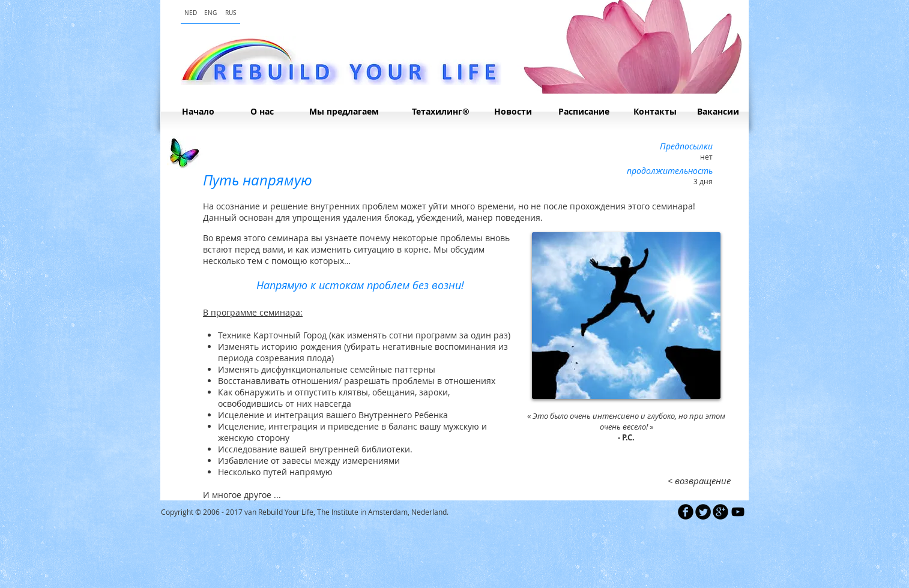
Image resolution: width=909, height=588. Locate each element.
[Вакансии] (718, 112)
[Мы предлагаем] (344, 112)
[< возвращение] (699, 481)
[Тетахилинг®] (440, 112)
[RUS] (230, 13)
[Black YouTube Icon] (738, 512)
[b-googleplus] (720, 512)
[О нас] (262, 112)
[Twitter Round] (703, 512)
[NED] (191, 13)
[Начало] (198, 112)
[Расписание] (584, 112)
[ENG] (210, 13)
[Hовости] (513, 112)
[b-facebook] (686, 512)
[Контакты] (655, 112)
